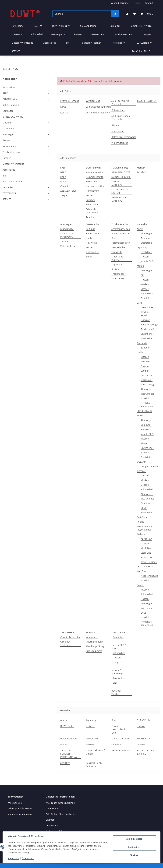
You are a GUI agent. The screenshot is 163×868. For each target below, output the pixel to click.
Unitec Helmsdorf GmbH (95, 752)
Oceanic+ (146, 485)
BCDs (144, 613)
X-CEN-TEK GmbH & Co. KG (146, 752)
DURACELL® (143, 720)
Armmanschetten (95, 172)
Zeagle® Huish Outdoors (94, 765)
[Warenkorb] (147, 14)
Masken (145, 284)
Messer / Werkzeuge (117, 672)
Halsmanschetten (95, 186)
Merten (90, 744)
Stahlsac (141, 534)
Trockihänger (118, 274)
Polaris (140, 522)
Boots (114, 238)
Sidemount (147, 380)
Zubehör (90, 200)
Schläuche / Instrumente (93, 211)
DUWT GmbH (67, 726)
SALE (5, 93)
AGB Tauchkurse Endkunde (120, 102)
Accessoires (147, 307)
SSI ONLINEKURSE (121, 177)
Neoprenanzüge (149, 325)
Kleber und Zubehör (117, 258)
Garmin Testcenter (70, 637)
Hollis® (141, 726)
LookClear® (92, 739)
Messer (145, 289)
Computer (146, 425)
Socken (90, 195)
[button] (127, 14)
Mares (64, 181)
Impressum (117, 131)
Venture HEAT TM (121, 750)
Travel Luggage (149, 562)
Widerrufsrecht (120, 143)
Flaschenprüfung (95, 646)
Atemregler (147, 234)
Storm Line (146, 557)
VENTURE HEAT (145, 567)
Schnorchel (147, 293)
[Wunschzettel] (135, 14)
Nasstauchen (10, 146)
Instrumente (147, 394)
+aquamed (92, 637)
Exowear (145, 320)
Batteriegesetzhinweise (124, 137)
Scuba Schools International (145, 528)
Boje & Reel (92, 181)
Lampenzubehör (149, 466)
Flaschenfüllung (94, 642)
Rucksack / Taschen (117, 692)
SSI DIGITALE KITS (121, 172)
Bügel (89, 257)
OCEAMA (142, 462)
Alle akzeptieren (134, 839)
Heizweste (91, 243)
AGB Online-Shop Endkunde (121, 118)
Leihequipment (94, 651)
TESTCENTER (9, 193)
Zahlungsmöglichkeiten (98, 107)
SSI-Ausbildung (11, 105)
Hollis (63, 177)
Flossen (145, 257)
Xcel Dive (142, 571)
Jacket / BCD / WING (119, 647)
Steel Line (146, 553)
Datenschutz (118, 110)
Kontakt (149, 3)
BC (142, 275)
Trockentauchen (11, 152)
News (137, 3)
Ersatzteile (146, 243)
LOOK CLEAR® (145, 411)
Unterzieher (92, 252)
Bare (139, 303)
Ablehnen (134, 855)
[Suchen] (82, 14)
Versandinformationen (98, 113)
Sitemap (116, 125)
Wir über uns (93, 101)
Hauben (90, 238)
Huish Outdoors (69, 739)
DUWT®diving (10, 99)
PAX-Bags (142, 517)
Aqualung (142, 247)
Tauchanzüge (148, 385)
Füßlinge (91, 229)
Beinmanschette (95, 177)
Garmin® (142, 343)
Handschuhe (93, 191)
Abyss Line (146, 539)
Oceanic (65, 186)
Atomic (141, 266)
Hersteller (8, 187)
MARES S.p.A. (144, 739)
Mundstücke (67, 229)
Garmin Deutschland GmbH (118, 729)
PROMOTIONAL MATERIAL (120, 199)
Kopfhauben (93, 205)
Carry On (145, 543)
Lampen (145, 371)
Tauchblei (91, 217)
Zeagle (64, 195)
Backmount (147, 375)
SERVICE (7, 199)
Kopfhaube (117, 265)
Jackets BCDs (147, 261)
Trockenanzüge (149, 329)
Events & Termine (119, 3)
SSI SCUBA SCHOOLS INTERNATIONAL (69, 754)
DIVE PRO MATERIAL (117, 183)
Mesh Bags (147, 548)
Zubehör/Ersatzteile (71, 246)
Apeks (140, 229)
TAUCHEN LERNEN (142, 51)
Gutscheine (119, 632)
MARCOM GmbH (120, 739)
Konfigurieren (134, 847)
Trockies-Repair (145, 314)
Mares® (65, 744)
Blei (115, 683)
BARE (63, 172)
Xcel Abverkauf (68, 191)
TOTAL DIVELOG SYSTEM (120, 191)
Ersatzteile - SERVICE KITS (148, 405)
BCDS (144, 508)
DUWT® (90, 726)
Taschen (65, 241)
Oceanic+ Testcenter (66, 643)
